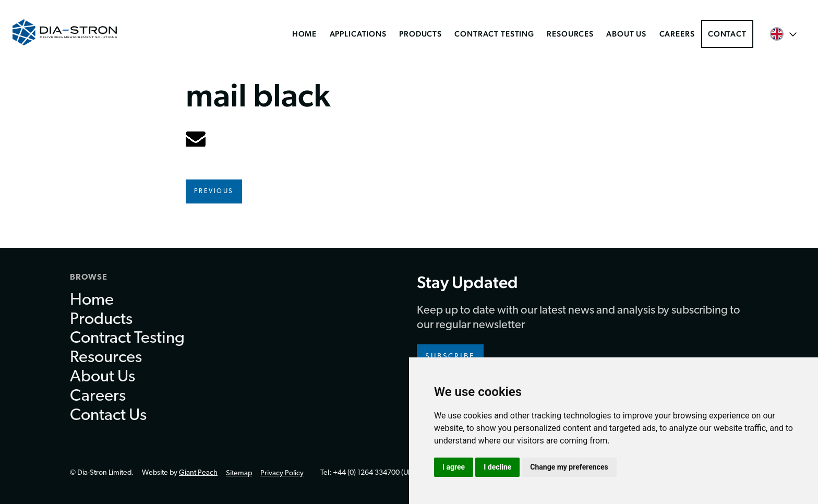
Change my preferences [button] (569, 467)
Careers (677, 34)
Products (420, 34)
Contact (727, 34)
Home (304, 34)
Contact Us (108, 416)
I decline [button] (497, 467)
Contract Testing (494, 34)
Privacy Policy (282, 473)
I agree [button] (454, 467)
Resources (570, 34)
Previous (214, 191)
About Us (626, 34)
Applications (358, 34)
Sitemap (239, 473)
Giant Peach (198, 473)
